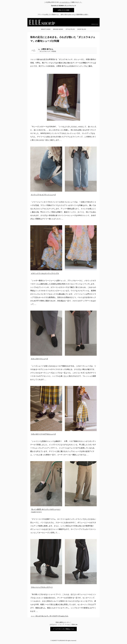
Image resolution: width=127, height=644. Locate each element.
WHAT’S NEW (46, 29)
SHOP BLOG (82, 29)
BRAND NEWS (58, 29)
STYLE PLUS (70, 29)
